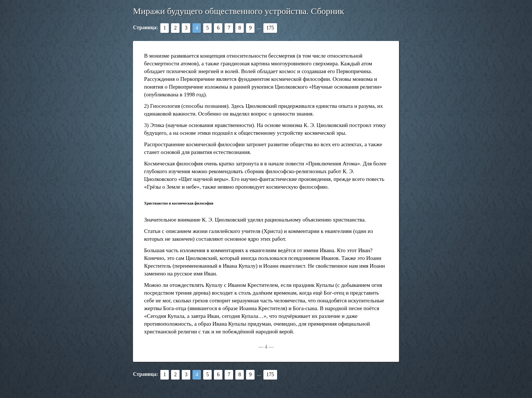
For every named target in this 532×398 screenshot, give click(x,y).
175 (270, 28)
